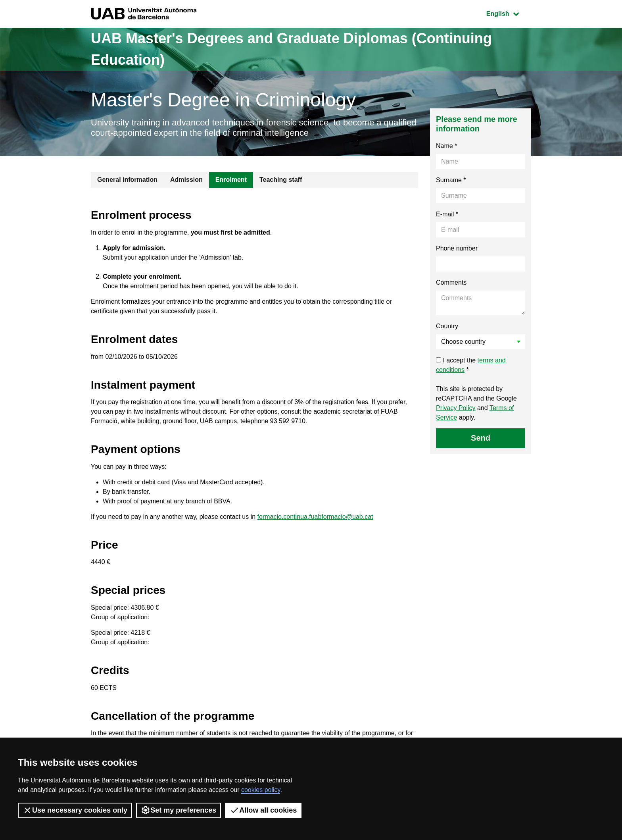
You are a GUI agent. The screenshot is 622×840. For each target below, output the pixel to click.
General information (127, 180)
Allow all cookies (263, 810)
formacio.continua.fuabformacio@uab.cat (315, 517)
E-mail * (447, 214)
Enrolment (231, 180)
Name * (446, 146)
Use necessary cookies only (75, 810)
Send (481, 438)
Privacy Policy (456, 408)
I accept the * (471, 365)
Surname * (451, 180)
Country (447, 326)
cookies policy (261, 790)
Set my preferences (179, 810)
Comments (451, 282)
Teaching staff (281, 180)
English (509, 13)
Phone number (457, 248)
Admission (186, 180)
